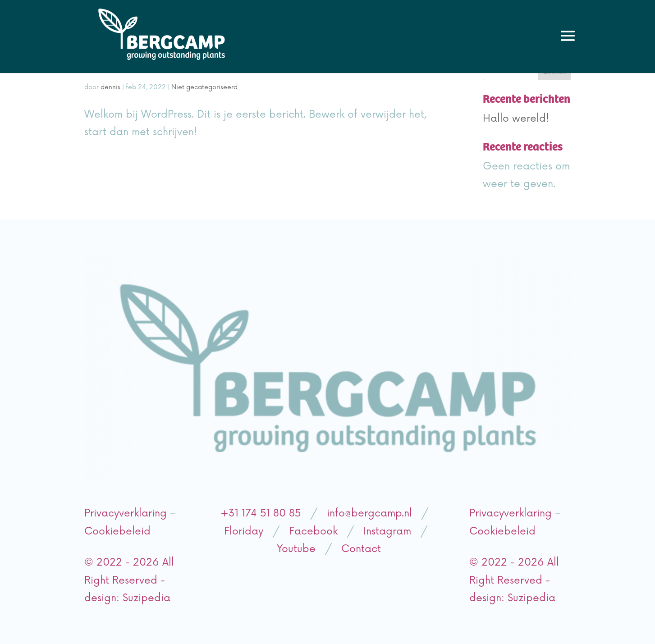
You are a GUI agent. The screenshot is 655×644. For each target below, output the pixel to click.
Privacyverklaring (126, 514)
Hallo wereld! (516, 119)
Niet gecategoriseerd (204, 87)
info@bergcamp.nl (368, 514)
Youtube (296, 549)
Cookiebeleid (117, 532)
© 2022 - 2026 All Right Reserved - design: (129, 580)
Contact (361, 549)
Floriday (244, 532)
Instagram (387, 532)
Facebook (312, 532)
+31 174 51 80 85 (262, 514)
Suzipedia (147, 598)
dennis (110, 87)
